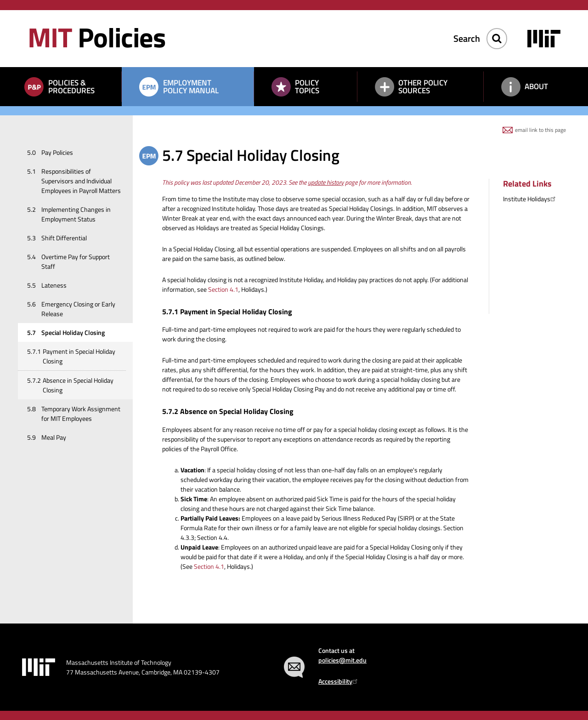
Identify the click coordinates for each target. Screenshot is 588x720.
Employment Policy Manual (191, 87)
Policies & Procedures (71, 87)
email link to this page (540, 130)
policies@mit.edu (342, 660)
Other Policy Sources (423, 87)
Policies (96, 37)
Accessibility (339, 681)
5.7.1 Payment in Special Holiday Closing (227, 311)
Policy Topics (307, 87)
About (536, 86)
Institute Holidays (531, 199)
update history (326, 182)
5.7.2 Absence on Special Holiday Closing (228, 411)
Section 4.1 (223, 289)
